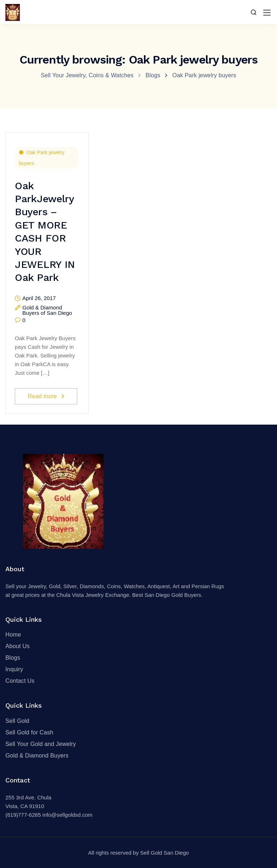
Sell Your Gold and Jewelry (41, 744)
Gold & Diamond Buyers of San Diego (47, 310)
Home (13, 635)
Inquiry (14, 669)
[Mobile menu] (267, 13)
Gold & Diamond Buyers (37, 756)
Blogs (13, 658)
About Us (17, 646)
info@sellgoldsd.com (68, 815)
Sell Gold (17, 721)
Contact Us (20, 681)
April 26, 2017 (39, 298)
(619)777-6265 (23, 815)
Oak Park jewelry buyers (42, 158)
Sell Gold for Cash (29, 732)
